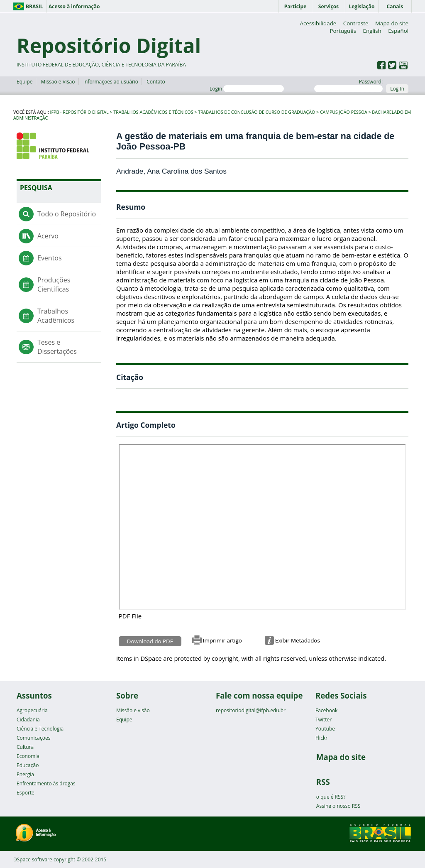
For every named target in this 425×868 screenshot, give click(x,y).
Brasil (34, 6)
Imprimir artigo (222, 640)
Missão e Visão (58, 82)
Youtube (325, 729)
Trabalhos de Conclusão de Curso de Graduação (256, 112)
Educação (28, 765)
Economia (28, 756)
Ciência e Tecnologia (40, 729)
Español (398, 31)
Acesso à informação (74, 6)
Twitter (324, 720)
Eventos (50, 258)
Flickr (321, 738)
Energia (25, 774)
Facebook (326, 710)
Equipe (24, 82)
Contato (156, 82)
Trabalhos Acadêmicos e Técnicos (153, 112)
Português (343, 31)
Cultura (25, 747)
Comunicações (33, 738)
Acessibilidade (318, 23)
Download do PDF (150, 641)
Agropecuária (32, 710)
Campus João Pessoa (344, 112)
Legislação (361, 6)
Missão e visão (133, 710)
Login (247, 89)
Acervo (48, 236)
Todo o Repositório (67, 214)
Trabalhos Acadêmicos (56, 316)
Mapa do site (392, 23)
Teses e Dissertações (57, 347)
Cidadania (28, 720)
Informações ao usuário (111, 82)
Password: (348, 85)
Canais (395, 6)
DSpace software (33, 859)
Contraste (356, 23)
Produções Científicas (54, 284)
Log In (397, 89)
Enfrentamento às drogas (46, 783)
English (372, 31)
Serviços (329, 6)
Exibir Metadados (298, 640)
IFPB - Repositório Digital (79, 112)
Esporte (26, 793)
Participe (296, 6)
